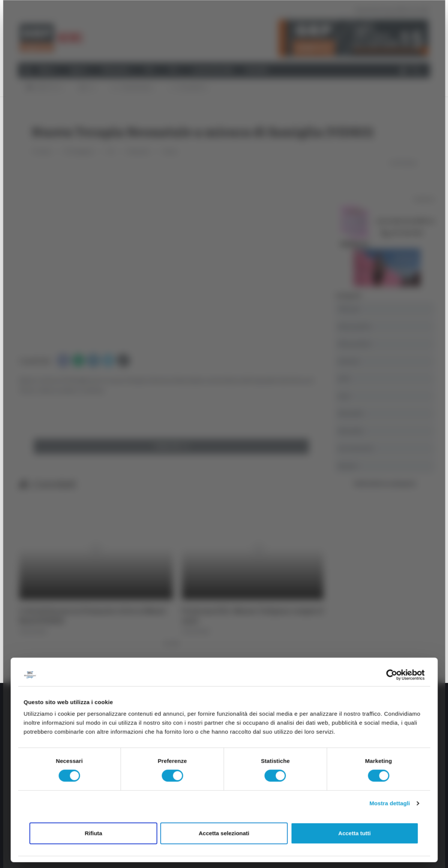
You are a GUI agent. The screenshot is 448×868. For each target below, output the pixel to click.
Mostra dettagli (390, 803)
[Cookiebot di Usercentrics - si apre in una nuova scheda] (392, 675)
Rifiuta (94, 833)
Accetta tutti (354, 833)
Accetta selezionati (224, 833)
